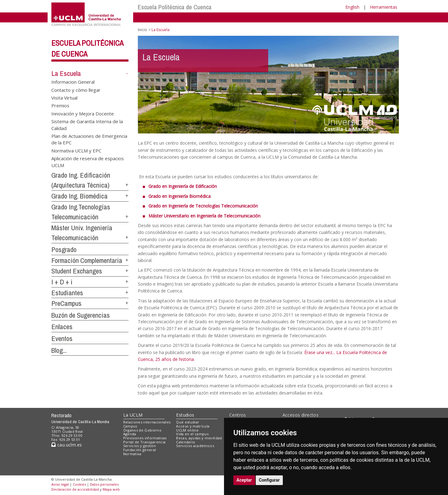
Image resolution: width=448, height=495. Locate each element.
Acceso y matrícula (193, 426)
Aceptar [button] (244, 480)
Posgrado (64, 250)
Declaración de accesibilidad (75, 489)
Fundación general (140, 450)
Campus (130, 426)
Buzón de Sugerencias (81, 315)
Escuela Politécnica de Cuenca (175, 7)
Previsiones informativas (145, 438)
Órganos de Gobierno (142, 430)
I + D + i (62, 282)
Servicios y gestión (140, 446)
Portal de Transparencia (145, 442)
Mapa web (111, 489)
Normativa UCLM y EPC (76, 150)
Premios (60, 105)
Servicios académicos (195, 446)
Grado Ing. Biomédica (79, 196)
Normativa (132, 454)
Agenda (130, 434)
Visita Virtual (64, 97)
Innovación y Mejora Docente (83, 113)
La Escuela (66, 73)
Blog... (59, 350)
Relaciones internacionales (147, 422)
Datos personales (104, 484)
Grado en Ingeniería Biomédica (180, 196)
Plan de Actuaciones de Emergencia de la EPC (89, 139)
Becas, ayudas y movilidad (199, 438)
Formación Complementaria (87, 260)
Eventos (62, 339)
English (352, 7)
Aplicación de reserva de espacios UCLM (88, 162)
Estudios (185, 415)
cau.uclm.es (67, 445)
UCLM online (187, 430)
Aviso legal (60, 484)
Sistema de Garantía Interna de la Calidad (87, 125)
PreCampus (66, 303)
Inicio (142, 30)
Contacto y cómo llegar (76, 90)
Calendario (186, 442)
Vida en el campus (192, 434)
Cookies (79, 484)
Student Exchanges (77, 271)
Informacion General (73, 82)
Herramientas (384, 7)
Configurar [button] (269, 480)
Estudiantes (67, 293)
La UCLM (133, 415)
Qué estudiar (188, 422)
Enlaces (62, 327)
